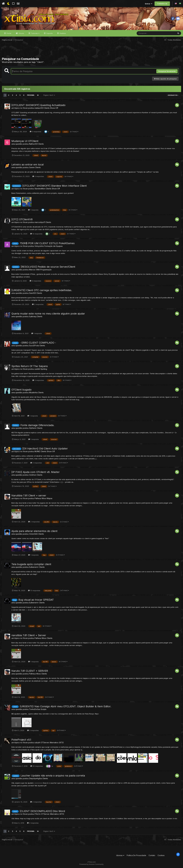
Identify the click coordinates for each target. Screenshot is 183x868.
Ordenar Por (173, 95)
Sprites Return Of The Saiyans (30, 366)
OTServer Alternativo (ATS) (52, 743)
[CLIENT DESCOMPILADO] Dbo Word (42, 811)
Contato (152, 855)
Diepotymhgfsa (35, 778)
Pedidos (63, 33)
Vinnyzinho (39, 246)
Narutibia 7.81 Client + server (29, 496)
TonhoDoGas (35, 709)
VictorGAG (33, 534)
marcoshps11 (40, 222)
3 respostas (36, 132)
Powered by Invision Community (91, 864)
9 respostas (35, 281)
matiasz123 (39, 108)
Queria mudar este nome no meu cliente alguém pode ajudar (48, 314)
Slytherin (33, 428)
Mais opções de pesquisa (165, 79)
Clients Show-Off (51, 108)
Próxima (31, 95)
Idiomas (120, 855)
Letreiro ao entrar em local (28, 165)
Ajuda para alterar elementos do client (34, 531)
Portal (9, 33)
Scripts (44, 709)
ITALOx (38, 814)
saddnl (37, 369)
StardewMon (40, 189)
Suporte (49, 33)
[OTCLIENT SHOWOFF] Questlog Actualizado (38, 105)
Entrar (149, 4)
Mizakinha (33, 392)
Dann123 (33, 293)
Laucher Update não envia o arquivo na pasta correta (53, 776)
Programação (46, 270)
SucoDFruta (34, 346)
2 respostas (38, 304)
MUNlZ (37, 451)
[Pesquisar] (146, 33)
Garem (32, 167)
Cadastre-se (162, 4)
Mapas (50, 498)
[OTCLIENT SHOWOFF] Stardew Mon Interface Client (55, 186)
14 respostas (36, 234)
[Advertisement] (91, 51)
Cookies (161, 855)
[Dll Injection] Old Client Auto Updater (45, 449)
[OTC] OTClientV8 (22, 219)
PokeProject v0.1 (21, 740)
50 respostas (37, 766)
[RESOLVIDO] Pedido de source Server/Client (48, 267)
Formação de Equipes (54, 246)
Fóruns (21, 33)
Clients (41, 144)
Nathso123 (33, 144)
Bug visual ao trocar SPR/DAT (36, 600)
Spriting (44, 369)
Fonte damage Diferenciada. (37, 425)
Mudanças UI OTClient (25, 141)
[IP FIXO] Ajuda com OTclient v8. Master (36, 472)
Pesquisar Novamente (167, 71)
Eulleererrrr (34, 567)
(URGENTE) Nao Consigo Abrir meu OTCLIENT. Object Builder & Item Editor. (65, 706)
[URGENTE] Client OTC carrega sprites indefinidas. (42, 290)
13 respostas (34, 590)
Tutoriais (35, 33)
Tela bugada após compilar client (31, 564)
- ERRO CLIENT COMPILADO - (38, 343)
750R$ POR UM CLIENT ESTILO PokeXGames (47, 243)
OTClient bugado (21, 390)
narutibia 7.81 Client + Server (29, 635)
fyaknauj (33, 316)
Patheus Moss (40, 498)
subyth (37, 743)
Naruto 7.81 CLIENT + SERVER (30, 671)
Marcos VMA (34, 270)
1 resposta (33, 210)
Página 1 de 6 (49, 95)
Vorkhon (33, 475)
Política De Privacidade (136, 855)
